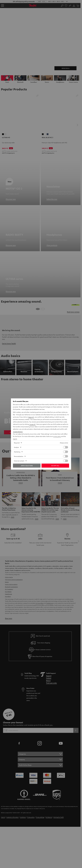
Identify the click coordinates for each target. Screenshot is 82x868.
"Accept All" (33, 424)
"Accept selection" (19, 431)
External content (19, 461)
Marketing (17, 452)
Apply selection (27, 466)
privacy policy (58, 436)
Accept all (55, 466)
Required (17, 443)
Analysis (16, 447)
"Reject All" (31, 417)
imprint (15, 439)
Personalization (19, 456)
